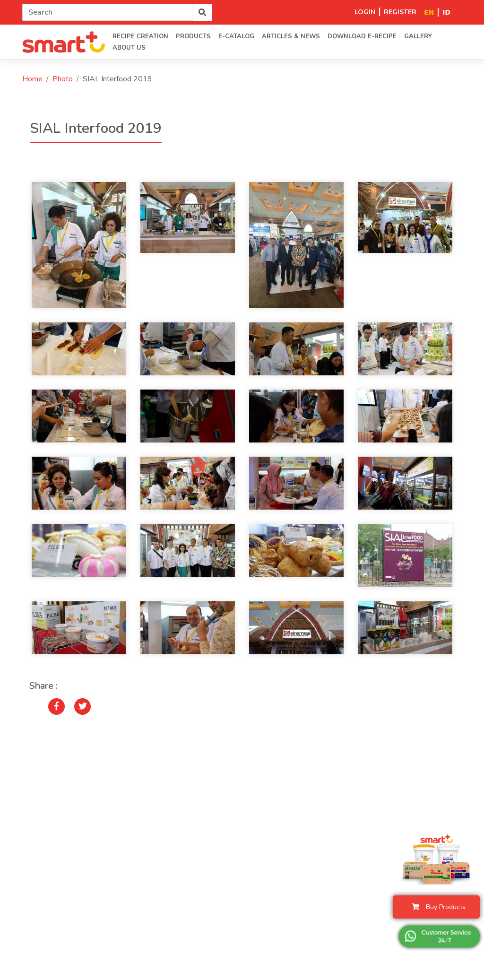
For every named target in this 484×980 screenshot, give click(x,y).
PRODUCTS (193, 36)
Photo (63, 79)
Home (32, 79)
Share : (43, 686)
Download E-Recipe (362, 36)
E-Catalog (236, 36)
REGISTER (400, 12)
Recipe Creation (140, 36)
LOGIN (365, 12)
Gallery (418, 36)
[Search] (107, 12)
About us (129, 48)
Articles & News (291, 36)
